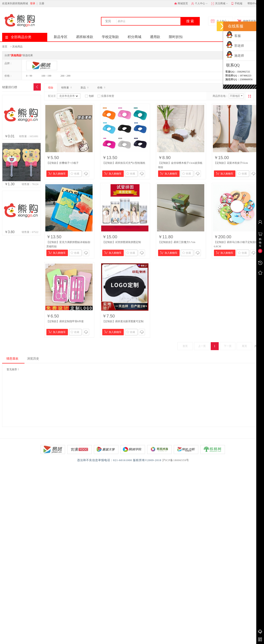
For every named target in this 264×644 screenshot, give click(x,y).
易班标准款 (85, 37)
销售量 (67, 88)
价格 (102, 88)
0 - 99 (29, 76)
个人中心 (200, 4)
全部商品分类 (18, 37)
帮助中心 (253, 3)
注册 (42, 3)
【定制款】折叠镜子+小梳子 (63, 163)
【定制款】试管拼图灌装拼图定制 (122, 242)
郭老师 (235, 46)
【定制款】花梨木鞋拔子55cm (231, 163)
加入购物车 (57, 174)
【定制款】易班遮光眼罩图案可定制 (123, 321)
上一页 (202, 346)
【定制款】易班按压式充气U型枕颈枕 (124, 163)
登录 (33, 3)
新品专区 (61, 37)
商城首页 (181, 3)
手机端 (237, 4)
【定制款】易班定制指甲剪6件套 (65, 321)
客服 (233, 36)
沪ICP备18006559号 (176, 460)
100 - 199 (46, 76)
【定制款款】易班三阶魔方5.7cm (177, 242)
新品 (85, 88)
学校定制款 (110, 37)
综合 (51, 88)
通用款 (155, 37)
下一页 (228, 346)
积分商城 (134, 37)
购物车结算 (248, 21)
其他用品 (17, 47)
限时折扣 (176, 37)
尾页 (244, 346)
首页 (5, 47)
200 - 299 (66, 76)
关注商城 (220, 4)
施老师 (235, 56)
